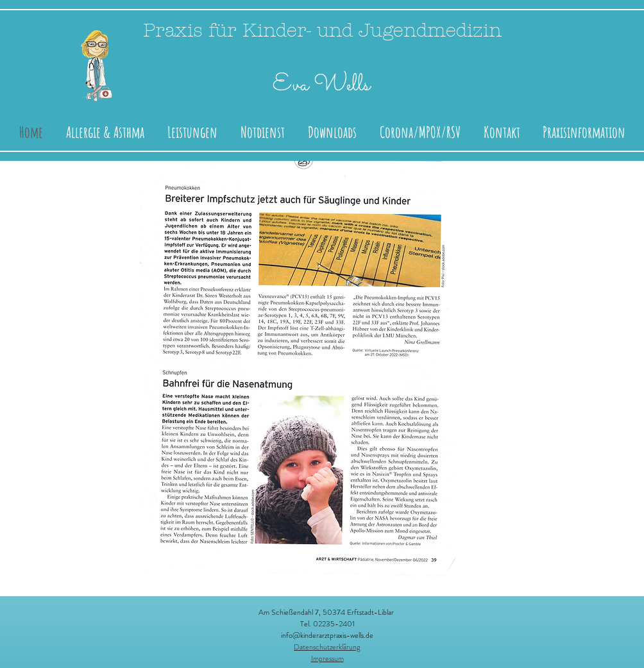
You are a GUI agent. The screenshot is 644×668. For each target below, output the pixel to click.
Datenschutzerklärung (327, 647)
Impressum (327, 658)
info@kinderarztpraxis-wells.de (327, 635)
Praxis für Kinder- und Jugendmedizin (322, 30)
